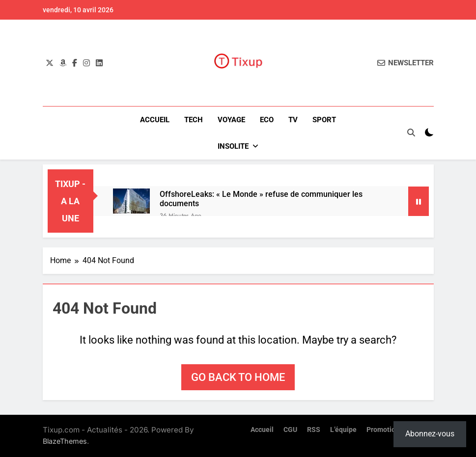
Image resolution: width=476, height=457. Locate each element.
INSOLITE (233, 146)
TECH (194, 120)
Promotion (383, 430)
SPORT (324, 120)
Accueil (155, 120)
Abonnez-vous (430, 434)
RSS (314, 430)
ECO (267, 120)
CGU (290, 430)
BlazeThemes (65, 441)
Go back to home (238, 377)
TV (293, 120)
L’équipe (343, 430)
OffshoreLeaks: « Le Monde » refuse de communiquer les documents (261, 199)
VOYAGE (231, 120)
